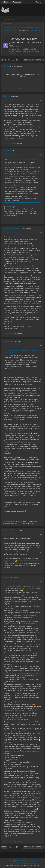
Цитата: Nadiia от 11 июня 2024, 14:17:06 (22, 160)
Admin (32, 31)
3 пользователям (8, 89)
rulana (6, 578)
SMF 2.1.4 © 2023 (16, 863)
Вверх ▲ (34, 861)
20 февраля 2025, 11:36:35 (11, 345)
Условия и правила (22, 861)
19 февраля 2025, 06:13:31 (11, 232)
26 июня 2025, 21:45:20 (10, 581)
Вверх (4, 847)
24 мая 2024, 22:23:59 (10, 70)
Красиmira (8, 341)
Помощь (11, 861)
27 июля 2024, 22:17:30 (10, 154)
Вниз (4, 60)
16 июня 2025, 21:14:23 (10, 534)
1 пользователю (8, 221)
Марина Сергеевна (12, 229)
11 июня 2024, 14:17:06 (10, 100)
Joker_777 (8, 530)
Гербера (7, 151)
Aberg (37, 31)
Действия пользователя (33, 60)
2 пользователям (8, 143)
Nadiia (6, 96)
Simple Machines (29, 863)
